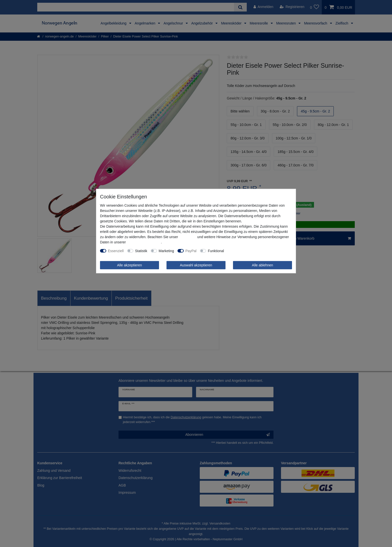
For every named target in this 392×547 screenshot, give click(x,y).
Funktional (216, 251)
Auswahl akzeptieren (196, 265)
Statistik (141, 251)
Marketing (166, 251)
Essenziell (116, 251)
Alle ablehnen (263, 265)
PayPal (191, 251)
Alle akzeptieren (129, 265)
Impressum (188, 237)
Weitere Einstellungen (244, 251)
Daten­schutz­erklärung (144, 242)
